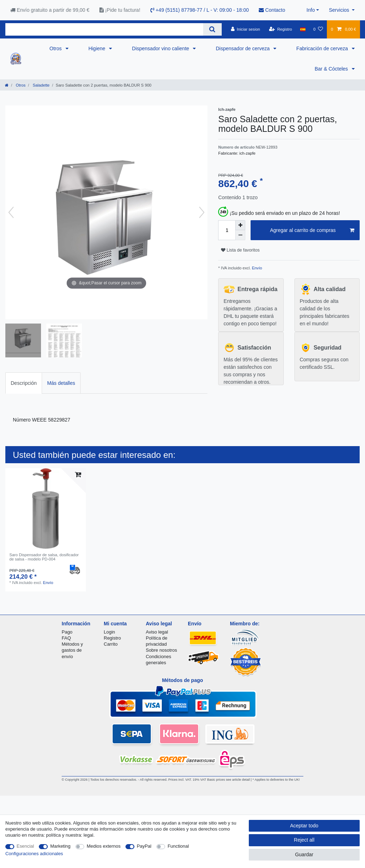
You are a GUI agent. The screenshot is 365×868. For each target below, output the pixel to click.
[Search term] (104, 29)
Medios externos (104, 846)
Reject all (304, 840)
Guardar (304, 854)
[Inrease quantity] (240, 225)
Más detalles (61, 383)
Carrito (111, 644)
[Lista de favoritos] (318, 29)
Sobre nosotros (161, 650)
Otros (56, 48)
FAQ (66, 638)
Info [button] (311, 10)
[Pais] (303, 29)
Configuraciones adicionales (34, 854)
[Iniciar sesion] (246, 29)
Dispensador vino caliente (161, 48)
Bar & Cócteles (332, 69)
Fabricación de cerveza (323, 48)
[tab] (24, 383)
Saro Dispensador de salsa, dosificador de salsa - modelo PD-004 (44, 557)
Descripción (24, 383)
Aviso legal (157, 632)
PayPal (144, 846)
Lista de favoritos (240, 250)
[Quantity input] (227, 230)
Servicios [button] (340, 10)
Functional (178, 846)
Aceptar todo (304, 826)
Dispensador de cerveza (243, 48)
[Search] (212, 29)
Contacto (272, 10)
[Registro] (281, 29)
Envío (257, 268)
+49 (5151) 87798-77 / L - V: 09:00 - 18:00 (200, 10)
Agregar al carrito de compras (312, 231)
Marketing (60, 846)
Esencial (25, 846)
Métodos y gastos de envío (72, 650)
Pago (67, 632)
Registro (112, 638)
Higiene (97, 48)
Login (109, 632)
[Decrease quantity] (240, 235)
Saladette (41, 85)
